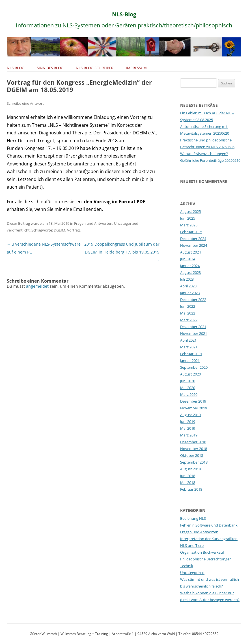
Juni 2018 (188, 476)
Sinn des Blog (50, 68)
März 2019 (189, 435)
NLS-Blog (124, 14)
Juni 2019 (188, 422)
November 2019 (194, 408)
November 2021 (194, 333)
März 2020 (189, 394)
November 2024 (194, 245)
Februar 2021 (191, 354)
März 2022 (189, 320)
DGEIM (60, 230)
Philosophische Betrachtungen (206, 559)
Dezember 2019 (193, 401)
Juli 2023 (187, 279)
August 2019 (190, 415)
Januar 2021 (190, 361)
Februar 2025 (191, 232)
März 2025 (189, 225)
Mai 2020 (188, 388)
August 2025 (190, 211)
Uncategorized (126, 223)
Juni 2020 (188, 381)
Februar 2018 (191, 489)
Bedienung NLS (193, 518)
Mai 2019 (188, 428)
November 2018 (194, 449)
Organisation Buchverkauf (202, 552)
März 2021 (189, 347)
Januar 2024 (190, 266)
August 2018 (190, 469)
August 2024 (190, 252)
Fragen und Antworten (93, 223)
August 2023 (190, 272)
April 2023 (188, 286)
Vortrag (73, 230)
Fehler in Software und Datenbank (209, 525)
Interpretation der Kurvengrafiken (209, 539)
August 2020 (190, 374)
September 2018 (194, 462)
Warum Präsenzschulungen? (204, 154)
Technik (187, 566)
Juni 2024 (188, 259)
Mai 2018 (188, 483)
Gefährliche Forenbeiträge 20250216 (210, 160)
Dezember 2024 (193, 239)
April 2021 (188, 340)
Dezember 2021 (193, 327)
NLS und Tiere (192, 545)
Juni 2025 (188, 218)
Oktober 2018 (192, 455)
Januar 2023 (190, 293)
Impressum (136, 68)
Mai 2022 (188, 313)
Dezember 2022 (193, 300)
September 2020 (194, 367)
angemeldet (37, 286)
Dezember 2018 (193, 442)
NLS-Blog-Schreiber (95, 68)
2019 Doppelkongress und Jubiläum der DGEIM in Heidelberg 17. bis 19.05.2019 (122, 252)
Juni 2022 (188, 306)
